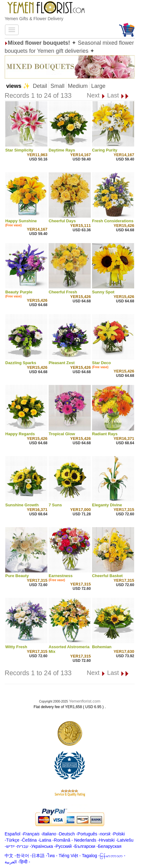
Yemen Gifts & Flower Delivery (34, 19)
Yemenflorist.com (85, 701)
